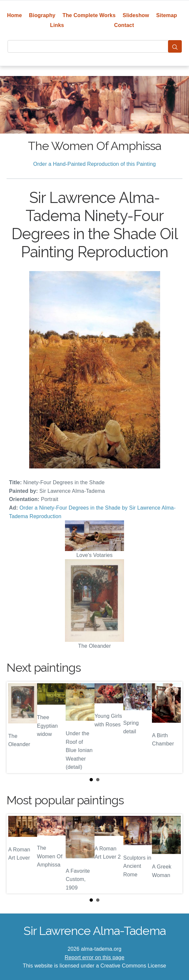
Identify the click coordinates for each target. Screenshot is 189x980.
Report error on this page (94, 957)
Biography (42, 15)
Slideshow (136, 15)
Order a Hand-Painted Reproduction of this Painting (94, 164)
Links (57, 25)
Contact (124, 25)
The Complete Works (89, 15)
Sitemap (167, 15)
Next (172, 727)
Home (15, 15)
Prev (17, 727)
